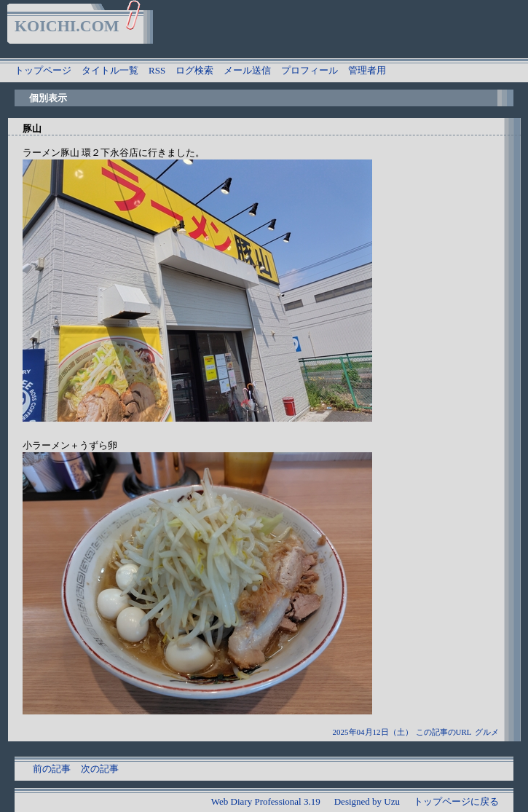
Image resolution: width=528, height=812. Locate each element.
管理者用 (367, 70)
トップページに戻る (456, 801)
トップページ (43, 70)
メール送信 (247, 70)
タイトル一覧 (110, 70)
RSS (157, 70)
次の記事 (100, 769)
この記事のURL (444, 732)
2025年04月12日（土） (373, 732)
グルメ (487, 732)
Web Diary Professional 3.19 (266, 801)
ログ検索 (194, 70)
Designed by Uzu (367, 801)
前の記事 (52, 769)
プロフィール (310, 70)
